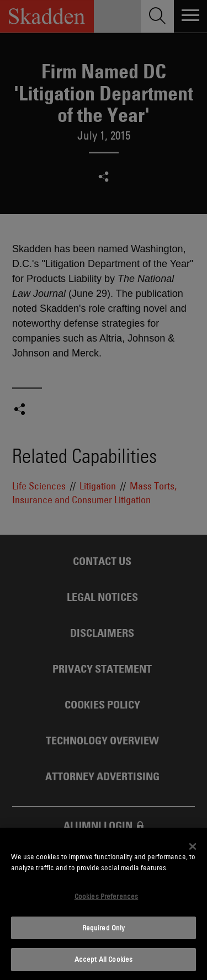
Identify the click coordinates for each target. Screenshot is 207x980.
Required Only (104, 928)
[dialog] (104, 904)
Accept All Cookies (104, 959)
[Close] (193, 846)
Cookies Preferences (106, 896)
